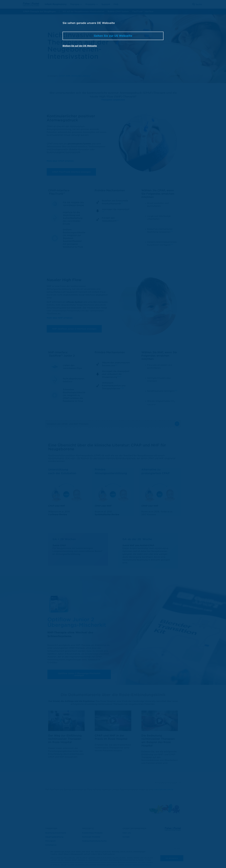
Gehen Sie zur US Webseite (113, 36)
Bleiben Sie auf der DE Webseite (80, 46)
